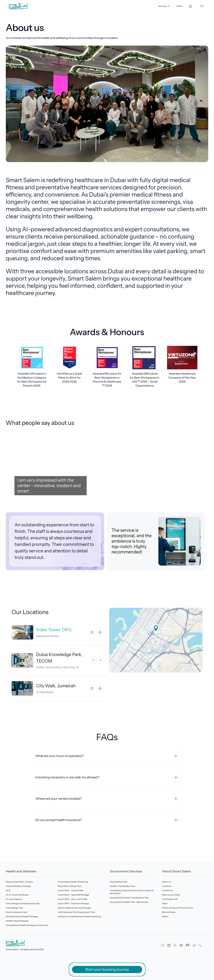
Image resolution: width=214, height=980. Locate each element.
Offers (179, 6)
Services (164, 6)
